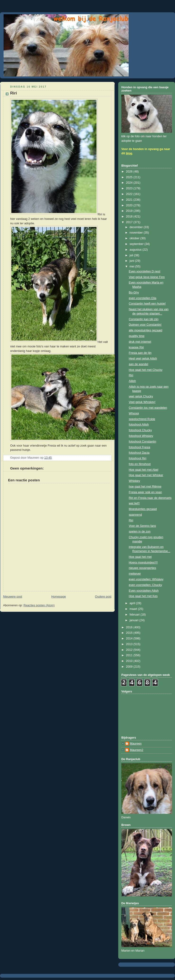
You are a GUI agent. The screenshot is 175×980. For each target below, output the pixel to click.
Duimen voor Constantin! (145, 325)
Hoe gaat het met (140, 557)
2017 (130, 222)
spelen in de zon (140, 532)
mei (132, 266)
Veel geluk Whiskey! (142, 402)
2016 (130, 627)
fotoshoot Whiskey (141, 436)
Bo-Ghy (134, 293)
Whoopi (134, 413)
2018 (130, 217)
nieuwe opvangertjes (143, 568)
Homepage (59, 597)
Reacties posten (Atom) (39, 605)
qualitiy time (137, 336)
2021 (130, 200)
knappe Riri (136, 347)
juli (132, 255)
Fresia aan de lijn (140, 353)
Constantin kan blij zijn (144, 319)
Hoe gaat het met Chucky (146, 370)
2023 (130, 188)
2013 (130, 644)
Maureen (136, 744)
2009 (130, 667)
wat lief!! (134, 503)
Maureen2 (137, 750)
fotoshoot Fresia (140, 447)
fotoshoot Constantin (143, 442)
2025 (130, 177)
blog (129, 153)
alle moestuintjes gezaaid (146, 330)
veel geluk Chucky (141, 396)
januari (134, 620)
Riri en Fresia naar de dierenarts (150, 498)
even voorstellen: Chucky (146, 585)
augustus (136, 250)
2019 (130, 211)
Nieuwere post (13, 597)
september (137, 244)
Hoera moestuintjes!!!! (143, 563)
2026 (130, 172)
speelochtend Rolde (142, 419)
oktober (135, 238)
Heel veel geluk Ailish (143, 359)
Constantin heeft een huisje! (147, 304)
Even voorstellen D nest (145, 271)
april (133, 603)
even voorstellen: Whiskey (146, 579)
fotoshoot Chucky (140, 430)
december (137, 227)
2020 (130, 205)
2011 (130, 655)
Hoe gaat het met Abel (144, 470)
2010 (130, 661)
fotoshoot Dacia (139, 453)
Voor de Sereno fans (142, 526)
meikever (135, 574)
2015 (130, 633)
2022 (130, 194)
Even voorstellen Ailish (144, 591)
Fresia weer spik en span (145, 492)
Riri (131, 375)
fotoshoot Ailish (139, 425)
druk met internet (140, 342)
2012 (130, 650)
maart (134, 609)
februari (135, 615)
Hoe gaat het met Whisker (146, 475)
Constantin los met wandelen (148, 408)
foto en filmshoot (140, 464)
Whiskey (135, 481)
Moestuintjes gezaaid (143, 509)
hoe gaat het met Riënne (145, 487)
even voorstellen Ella (143, 298)
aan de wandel (139, 364)
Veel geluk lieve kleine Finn (147, 277)
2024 (130, 183)
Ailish (132, 381)
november (137, 233)
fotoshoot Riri (138, 458)
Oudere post (103, 597)
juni (132, 261)
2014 (130, 639)
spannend (135, 515)
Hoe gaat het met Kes (143, 596)
